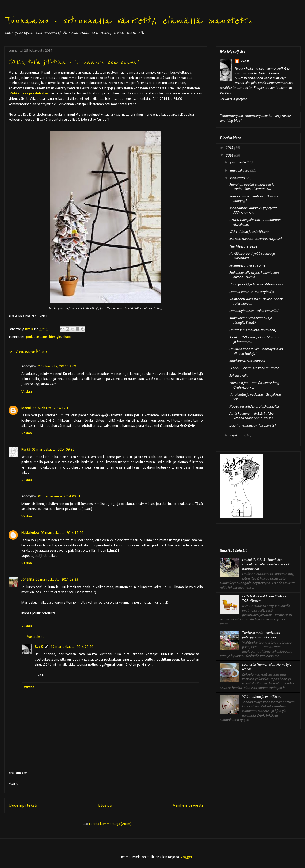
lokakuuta (238, 178)
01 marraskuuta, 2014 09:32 (53, 450)
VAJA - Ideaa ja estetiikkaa (249, 232)
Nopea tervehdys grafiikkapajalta (254, 407)
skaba (67, 337)
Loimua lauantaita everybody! (252, 292)
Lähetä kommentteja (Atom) (110, 824)
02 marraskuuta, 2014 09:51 (59, 496)
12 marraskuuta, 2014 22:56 (72, 647)
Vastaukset (35, 637)
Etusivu (105, 806)
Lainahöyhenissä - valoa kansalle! (254, 311)
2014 (230, 156)
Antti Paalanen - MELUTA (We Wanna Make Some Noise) (251, 416)
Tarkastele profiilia (234, 99)
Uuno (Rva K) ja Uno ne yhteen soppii (257, 285)
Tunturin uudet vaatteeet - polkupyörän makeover (262, 635)
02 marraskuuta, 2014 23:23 (57, 580)
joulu (30, 337)
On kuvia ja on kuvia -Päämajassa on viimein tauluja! (256, 352)
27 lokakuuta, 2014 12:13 (51, 408)
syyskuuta (238, 435)
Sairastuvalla (239, 376)
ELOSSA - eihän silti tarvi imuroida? (255, 368)
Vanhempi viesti (188, 806)
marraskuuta (240, 171)
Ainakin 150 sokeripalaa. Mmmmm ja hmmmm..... (255, 340)
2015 (230, 148)
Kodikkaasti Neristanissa (247, 361)
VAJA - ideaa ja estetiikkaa (29, 94)
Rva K (39, 647)
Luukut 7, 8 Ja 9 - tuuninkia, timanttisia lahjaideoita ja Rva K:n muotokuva (267, 564)
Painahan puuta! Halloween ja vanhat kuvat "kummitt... (252, 187)
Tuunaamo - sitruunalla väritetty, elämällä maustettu (128, 21)
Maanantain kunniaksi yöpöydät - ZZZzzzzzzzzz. (254, 211)
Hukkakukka (30, 533)
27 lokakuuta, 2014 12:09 (57, 366)
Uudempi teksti (23, 806)
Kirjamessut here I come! (248, 266)
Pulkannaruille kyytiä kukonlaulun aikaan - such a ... (254, 275)
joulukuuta (238, 163)
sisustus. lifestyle (48, 337)
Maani (26, 408)
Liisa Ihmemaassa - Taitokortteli (253, 426)
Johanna (28, 580)
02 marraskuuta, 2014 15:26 (62, 533)
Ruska (26, 450)
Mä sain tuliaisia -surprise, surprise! (256, 239)
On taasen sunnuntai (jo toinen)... (254, 330)
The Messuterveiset (244, 247)
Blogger (186, 857)
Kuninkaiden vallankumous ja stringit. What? (251, 321)
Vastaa (27, 392)
